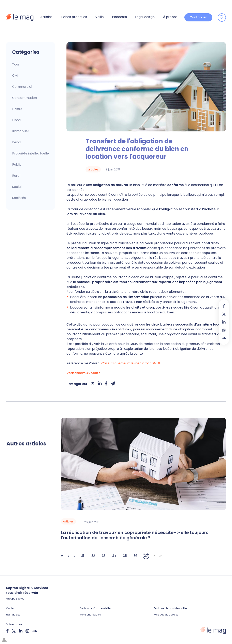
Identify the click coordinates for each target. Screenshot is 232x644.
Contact (11, 608)
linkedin (224, 322)
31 (83, 556)
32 (93, 556)
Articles (46, 17)
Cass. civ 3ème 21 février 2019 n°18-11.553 (134, 363)
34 (114, 556)
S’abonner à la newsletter (96, 608)
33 (104, 556)
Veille (99, 17)
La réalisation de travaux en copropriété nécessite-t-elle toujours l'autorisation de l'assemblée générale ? (135, 535)
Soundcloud (224, 338)
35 (125, 556)
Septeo (20, 599)
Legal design (145, 17)
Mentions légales (90, 615)
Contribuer (198, 17)
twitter (224, 314)
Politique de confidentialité (170, 608)
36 (135, 556)
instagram (224, 330)
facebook (224, 306)
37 (146, 556)
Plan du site (13, 615)
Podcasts (119, 17)
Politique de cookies (166, 615)
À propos (170, 17)
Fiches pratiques (74, 17)
